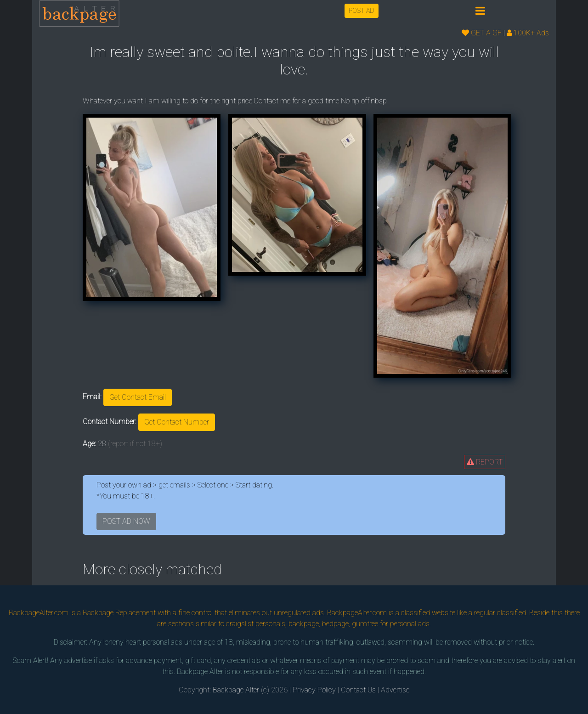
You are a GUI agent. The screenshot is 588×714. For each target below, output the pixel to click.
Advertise (395, 690)
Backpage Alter (236, 690)
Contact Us (358, 690)
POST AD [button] (362, 11)
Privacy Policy (314, 690)
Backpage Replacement (119, 613)
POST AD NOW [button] (126, 521)
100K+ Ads (528, 33)
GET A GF (482, 33)
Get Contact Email (138, 397)
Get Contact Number (177, 422)
